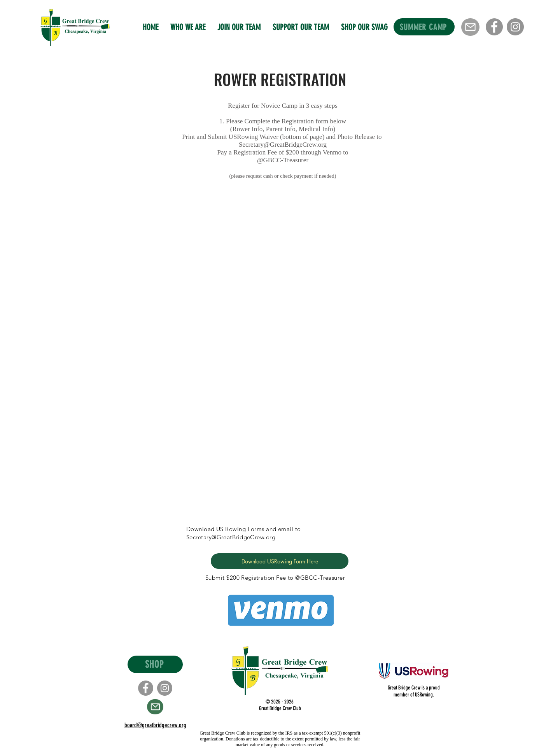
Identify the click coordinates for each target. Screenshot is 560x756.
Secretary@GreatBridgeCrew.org (283, 145)
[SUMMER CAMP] (424, 27)
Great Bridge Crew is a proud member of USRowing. (414, 691)
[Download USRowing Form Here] (280, 561)
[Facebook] (494, 27)
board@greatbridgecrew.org (155, 725)
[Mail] (470, 27)
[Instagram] (515, 27)
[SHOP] (155, 664)
